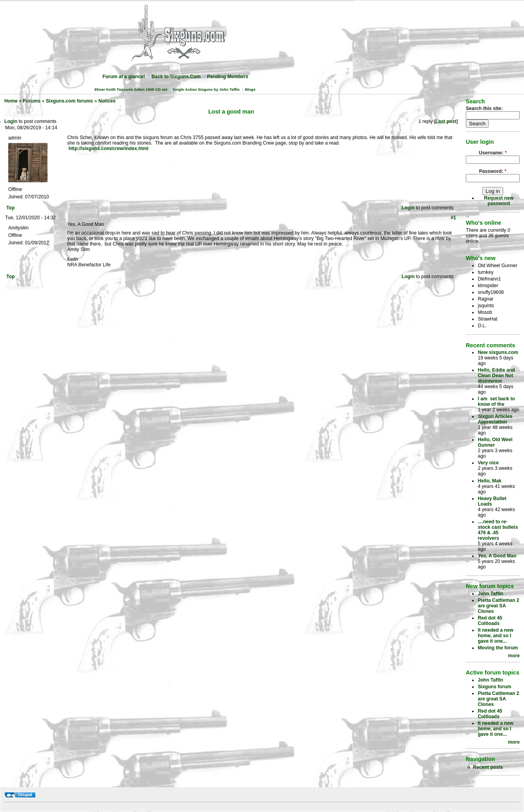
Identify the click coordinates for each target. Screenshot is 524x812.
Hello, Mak (489, 481)
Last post (446, 121)
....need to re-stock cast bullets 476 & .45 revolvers (498, 530)
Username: (493, 153)
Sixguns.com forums (69, 101)
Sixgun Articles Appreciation (495, 419)
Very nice (488, 463)
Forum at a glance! (124, 77)
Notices (107, 101)
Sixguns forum (494, 687)
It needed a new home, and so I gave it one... (496, 636)
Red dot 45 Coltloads (490, 621)
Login (11, 121)
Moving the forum (498, 648)
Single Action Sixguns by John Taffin (206, 89)
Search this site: (484, 108)
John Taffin (490, 594)
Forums (32, 101)
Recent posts (488, 767)
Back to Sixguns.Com (176, 77)
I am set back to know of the (496, 401)
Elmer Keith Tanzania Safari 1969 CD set (131, 89)
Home (11, 101)
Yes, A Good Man (497, 556)
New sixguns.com (498, 352)
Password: (493, 171)
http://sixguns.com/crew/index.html (108, 148)
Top (10, 208)
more (514, 656)
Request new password (499, 201)
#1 (453, 218)
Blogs (250, 89)
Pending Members (228, 77)
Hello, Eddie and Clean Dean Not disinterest (496, 376)
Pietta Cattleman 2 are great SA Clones (498, 606)
